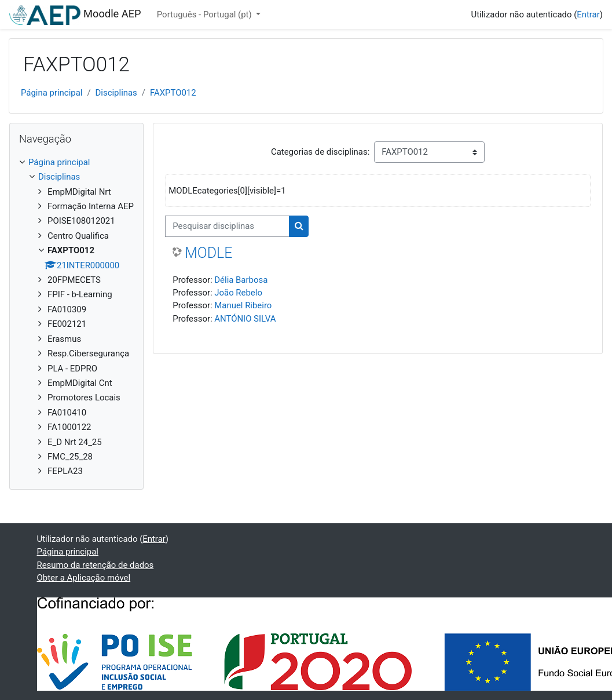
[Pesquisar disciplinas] (227, 226)
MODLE (208, 253)
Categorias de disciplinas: (320, 152)
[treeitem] (76, 317)
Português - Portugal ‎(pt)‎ (206, 14)
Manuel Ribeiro (243, 305)
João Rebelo (238, 293)
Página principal (52, 93)
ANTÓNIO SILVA (245, 319)
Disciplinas (116, 93)
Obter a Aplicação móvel (84, 578)
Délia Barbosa (241, 280)
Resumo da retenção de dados (96, 565)
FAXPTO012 (173, 93)
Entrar (588, 14)
